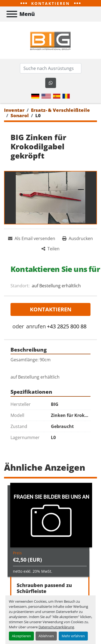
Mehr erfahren (73, 636)
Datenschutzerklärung (56, 627)
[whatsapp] (51, 83)
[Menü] (12, 14)
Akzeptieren (21, 636)
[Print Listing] (78, 238)
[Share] (50, 249)
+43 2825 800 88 (67, 326)
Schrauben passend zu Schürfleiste (44, 588)
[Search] (51, 68)
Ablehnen (46, 636)
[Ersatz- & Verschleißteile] (60, 110)
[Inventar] (14, 110)
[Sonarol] (20, 115)
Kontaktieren (51, 309)
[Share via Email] (32, 238)
